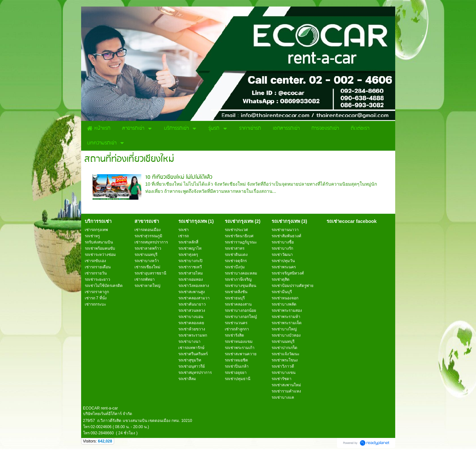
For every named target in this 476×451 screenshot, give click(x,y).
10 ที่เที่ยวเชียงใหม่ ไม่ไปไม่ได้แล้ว (179, 177)
